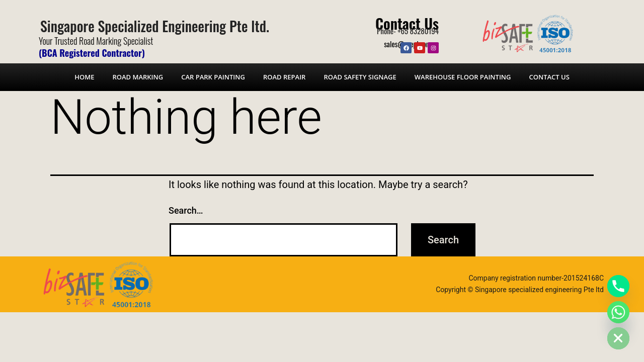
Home (84, 77)
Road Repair (284, 77)
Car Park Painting (213, 77)
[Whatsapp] (618, 312)
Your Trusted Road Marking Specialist (96, 41)
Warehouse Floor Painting (463, 77)
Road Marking (138, 77)
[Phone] (618, 286)
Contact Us (407, 23)
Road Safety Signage (360, 77)
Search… (186, 210)
